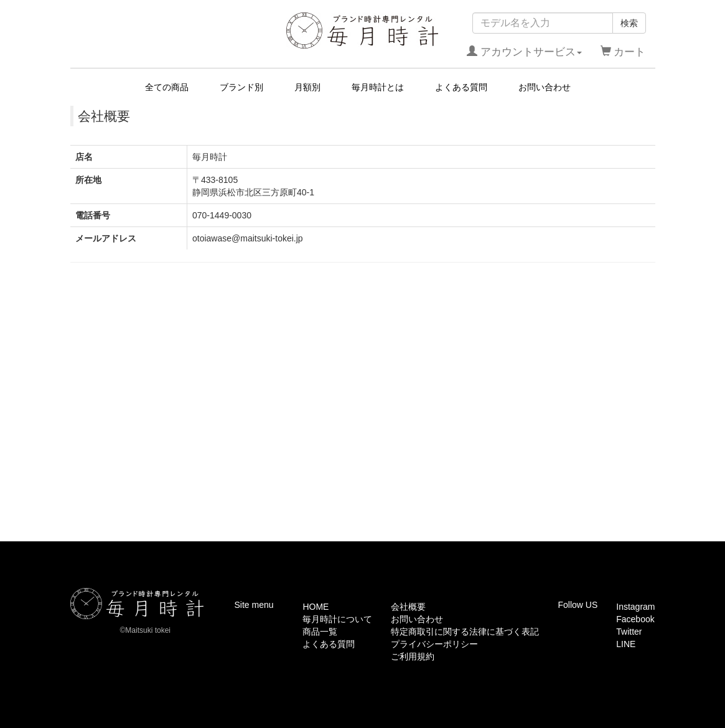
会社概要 (408, 607)
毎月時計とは (378, 87)
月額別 (307, 87)
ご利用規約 (413, 656)
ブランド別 (241, 87)
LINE (626, 644)
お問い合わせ (545, 87)
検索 (629, 23)
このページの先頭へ (616, 532)
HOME (316, 607)
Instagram (635, 607)
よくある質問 (461, 87)
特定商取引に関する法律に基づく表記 (465, 632)
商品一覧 (320, 632)
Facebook (635, 619)
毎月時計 (362, 30)
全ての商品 (167, 87)
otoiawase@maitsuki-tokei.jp (248, 238)
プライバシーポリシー (434, 644)
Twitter (629, 632)
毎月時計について (337, 619)
